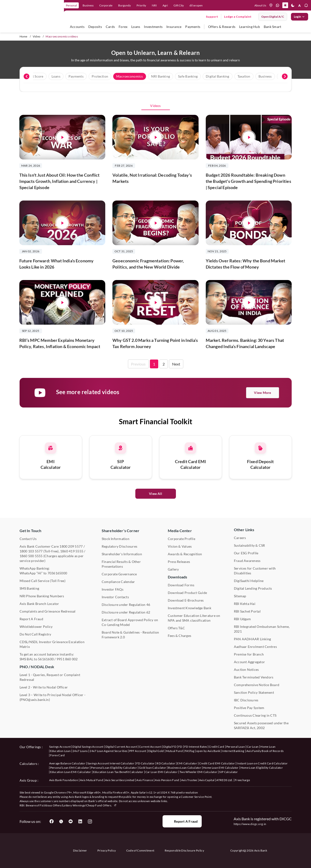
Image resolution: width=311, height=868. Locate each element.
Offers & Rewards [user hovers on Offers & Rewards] (222, 27)
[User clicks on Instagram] (90, 821)
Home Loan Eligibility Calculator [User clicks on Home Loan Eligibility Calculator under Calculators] (262, 768)
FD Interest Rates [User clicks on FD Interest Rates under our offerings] (196, 747)
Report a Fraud (182, 821)
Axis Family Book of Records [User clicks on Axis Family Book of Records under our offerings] (265, 751)
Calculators (29, 764)
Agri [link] (165, 5)
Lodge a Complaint (238, 17)
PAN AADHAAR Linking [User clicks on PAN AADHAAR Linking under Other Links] (253, 639)
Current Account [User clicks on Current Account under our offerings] (150, 747)
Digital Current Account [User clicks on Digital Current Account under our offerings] (121, 747)
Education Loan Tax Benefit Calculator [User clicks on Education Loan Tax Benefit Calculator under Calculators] (118, 772)
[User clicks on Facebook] (52, 821)
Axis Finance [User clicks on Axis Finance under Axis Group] (145, 780)
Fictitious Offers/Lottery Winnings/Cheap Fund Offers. (78, 805)
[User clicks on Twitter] (61, 821)
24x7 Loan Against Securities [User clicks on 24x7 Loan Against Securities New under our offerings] (108, 751)
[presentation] (26, 76)
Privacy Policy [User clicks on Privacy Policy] (107, 850)
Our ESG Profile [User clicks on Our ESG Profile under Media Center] (246, 553)
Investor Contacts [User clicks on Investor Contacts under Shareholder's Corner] (115, 597)
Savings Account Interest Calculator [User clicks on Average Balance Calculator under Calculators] (111, 763)
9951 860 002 (67, 659)
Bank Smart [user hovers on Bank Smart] (272, 27)
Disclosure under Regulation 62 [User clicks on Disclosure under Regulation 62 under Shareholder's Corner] (126, 612)
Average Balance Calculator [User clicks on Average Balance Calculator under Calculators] (67, 763)
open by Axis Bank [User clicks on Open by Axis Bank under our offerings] (208, 751)
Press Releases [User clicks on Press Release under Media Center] (179, 562)
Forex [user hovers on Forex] (123, 27)
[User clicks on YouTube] (71, 821)
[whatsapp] (278, 5)
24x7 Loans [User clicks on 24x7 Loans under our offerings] (80, 751)
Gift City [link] (179, 5)
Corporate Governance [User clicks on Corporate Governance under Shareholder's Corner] (119, 574)
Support (212, 17)
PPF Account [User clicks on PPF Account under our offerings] (138, 751)
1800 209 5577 (71, 546)
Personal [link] (71, 5)
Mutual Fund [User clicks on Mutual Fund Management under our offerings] (174, 751)
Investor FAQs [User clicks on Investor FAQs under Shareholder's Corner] (113, 589)
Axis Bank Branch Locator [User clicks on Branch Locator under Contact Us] (39, 604)
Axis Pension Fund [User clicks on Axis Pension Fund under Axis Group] (167, 780)
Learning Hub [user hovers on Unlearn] (250, 27)
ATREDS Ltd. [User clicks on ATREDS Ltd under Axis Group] (225, 780)
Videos (155, 106)
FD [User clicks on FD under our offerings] (180, 747)
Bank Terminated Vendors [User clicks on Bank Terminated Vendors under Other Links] (254, 677)
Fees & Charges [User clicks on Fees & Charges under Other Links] (179, 636)
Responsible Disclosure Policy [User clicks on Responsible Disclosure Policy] (184, 850)
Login (300, 17)
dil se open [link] (196, 5)
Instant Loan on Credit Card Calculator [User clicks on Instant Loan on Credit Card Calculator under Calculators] (262, 763)
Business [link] (88, 5)
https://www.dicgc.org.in (250, 824)
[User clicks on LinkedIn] (80, 821)
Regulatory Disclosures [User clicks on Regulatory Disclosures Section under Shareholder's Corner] (119, 546)
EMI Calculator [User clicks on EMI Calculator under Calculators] (187, 763)
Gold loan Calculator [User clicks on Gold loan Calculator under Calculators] (153, 768)
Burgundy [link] (124, 5)
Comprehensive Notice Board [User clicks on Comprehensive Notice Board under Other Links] (257, 685)
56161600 (46, 659)
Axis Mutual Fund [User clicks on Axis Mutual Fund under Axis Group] (92, 780)
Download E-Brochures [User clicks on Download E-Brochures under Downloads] (186, 600)
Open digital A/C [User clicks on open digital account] (273, 17)
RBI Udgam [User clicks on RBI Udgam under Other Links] (242, 619)
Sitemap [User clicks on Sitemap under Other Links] (240, 596)
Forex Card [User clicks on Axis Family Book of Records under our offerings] (58, 755)
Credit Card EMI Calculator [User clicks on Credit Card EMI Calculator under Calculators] (217, 763)
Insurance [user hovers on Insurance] (174, 27)
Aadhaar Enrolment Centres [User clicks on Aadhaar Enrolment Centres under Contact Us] (255, 647)
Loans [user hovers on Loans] (136, 27)
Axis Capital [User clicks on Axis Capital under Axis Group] (207, 780)
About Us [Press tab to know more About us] (260, 5)
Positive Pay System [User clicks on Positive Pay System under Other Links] (249, 708)
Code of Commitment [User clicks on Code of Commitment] (140, 850)
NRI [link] (154, 5)
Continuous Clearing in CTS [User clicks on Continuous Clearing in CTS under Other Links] (255, 715)
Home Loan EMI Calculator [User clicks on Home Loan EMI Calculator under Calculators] (221, 768)
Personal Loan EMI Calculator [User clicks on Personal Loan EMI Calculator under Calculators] (70, 768)
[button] (285, 5)
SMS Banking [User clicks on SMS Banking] (29, 588)
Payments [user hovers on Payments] (193, 27)
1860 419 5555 (72, 551)
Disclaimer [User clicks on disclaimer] (80, 850)
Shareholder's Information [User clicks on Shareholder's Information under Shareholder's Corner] (122, 554)
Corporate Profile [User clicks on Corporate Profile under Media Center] (182, 539)
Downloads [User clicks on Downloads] (177, 577)
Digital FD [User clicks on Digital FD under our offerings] (170, 747)
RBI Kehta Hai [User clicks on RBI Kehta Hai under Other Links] (245, 604)
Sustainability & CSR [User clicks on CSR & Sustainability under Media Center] (250, 545)
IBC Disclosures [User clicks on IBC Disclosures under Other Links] (246, 700)
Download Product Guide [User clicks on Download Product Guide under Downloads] (187, 593)
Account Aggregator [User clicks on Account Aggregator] (249, 662)
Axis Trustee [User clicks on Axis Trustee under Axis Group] (189, 780)
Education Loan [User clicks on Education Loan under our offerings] (60, 751)
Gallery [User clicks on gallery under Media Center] (173, 569)
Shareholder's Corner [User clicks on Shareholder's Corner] (121, 531)
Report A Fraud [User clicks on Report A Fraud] (31, 619)
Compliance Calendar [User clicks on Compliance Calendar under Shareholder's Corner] (118, 582)
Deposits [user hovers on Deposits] (95, 27)
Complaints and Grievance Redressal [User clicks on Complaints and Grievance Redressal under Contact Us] (48, 611)
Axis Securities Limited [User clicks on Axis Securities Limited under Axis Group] (120, 780)
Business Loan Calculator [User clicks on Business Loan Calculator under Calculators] (185, 768)
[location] (271, 5)
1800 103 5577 (31, 551)
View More (262, 393)
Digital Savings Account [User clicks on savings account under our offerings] (88, 747)
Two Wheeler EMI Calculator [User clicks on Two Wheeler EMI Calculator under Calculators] (198, 772)
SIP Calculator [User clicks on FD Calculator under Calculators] (228, 772)
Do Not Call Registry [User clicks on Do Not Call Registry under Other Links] (35, 634)
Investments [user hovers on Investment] (153, 27)
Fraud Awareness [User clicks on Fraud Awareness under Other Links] (247, 561)
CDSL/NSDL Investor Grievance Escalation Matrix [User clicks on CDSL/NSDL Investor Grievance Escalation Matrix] (52, 644)
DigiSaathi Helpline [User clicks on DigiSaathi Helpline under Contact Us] (249, 581)
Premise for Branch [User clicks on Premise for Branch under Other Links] (249, 654)
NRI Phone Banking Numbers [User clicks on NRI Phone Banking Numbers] (42, 596)
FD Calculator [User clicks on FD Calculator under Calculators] (145, 763)
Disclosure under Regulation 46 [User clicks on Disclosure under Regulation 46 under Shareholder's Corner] (126, 605)
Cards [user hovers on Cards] (110, 27)
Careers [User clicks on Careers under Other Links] (240, 538)
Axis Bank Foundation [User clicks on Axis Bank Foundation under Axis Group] (64, 780)
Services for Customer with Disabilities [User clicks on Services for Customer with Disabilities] (255, 571)
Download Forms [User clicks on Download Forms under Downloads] (181, 585)
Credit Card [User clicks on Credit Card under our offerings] (217, 747)
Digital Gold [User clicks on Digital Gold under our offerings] (156, 751)
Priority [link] (141, 5)
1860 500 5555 (31, 556)
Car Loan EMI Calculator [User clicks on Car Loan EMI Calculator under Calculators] (161, 772)
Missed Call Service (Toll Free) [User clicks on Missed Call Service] (42, 581)
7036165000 (57, 573)
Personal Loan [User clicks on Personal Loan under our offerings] (236, 747)
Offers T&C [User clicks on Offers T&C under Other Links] (176, 628)
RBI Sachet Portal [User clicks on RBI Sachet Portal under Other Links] (247, 611)
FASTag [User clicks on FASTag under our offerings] (190, 751)
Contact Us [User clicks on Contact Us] (28, 539)
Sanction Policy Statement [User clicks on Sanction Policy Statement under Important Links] (254, 692)
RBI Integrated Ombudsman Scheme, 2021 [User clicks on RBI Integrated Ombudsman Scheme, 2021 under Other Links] (262, 629)
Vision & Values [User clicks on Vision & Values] (180, 546)
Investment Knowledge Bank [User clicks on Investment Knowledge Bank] (190, 608)
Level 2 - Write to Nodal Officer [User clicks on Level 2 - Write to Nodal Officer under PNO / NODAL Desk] (44, 687)
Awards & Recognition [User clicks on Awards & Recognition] (185, 554)
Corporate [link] (106, 5)
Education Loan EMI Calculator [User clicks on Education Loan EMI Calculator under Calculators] (71, 772)
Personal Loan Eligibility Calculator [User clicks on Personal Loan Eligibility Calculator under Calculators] (114, 768)
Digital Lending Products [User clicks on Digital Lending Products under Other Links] (253, 588)
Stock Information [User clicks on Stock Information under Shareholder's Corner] (116, 539)
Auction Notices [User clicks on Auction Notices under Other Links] (246, 670)
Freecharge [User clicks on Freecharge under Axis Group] (242, 780)
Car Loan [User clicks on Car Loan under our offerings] (253, 747)
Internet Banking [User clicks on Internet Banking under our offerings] (233, 751)
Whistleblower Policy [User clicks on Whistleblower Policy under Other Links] (36, 627)
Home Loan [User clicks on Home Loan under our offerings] (268, 747)
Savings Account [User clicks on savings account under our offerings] (60, 747)
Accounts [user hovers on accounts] (77, 27)
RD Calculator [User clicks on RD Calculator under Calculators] (166, 763)
